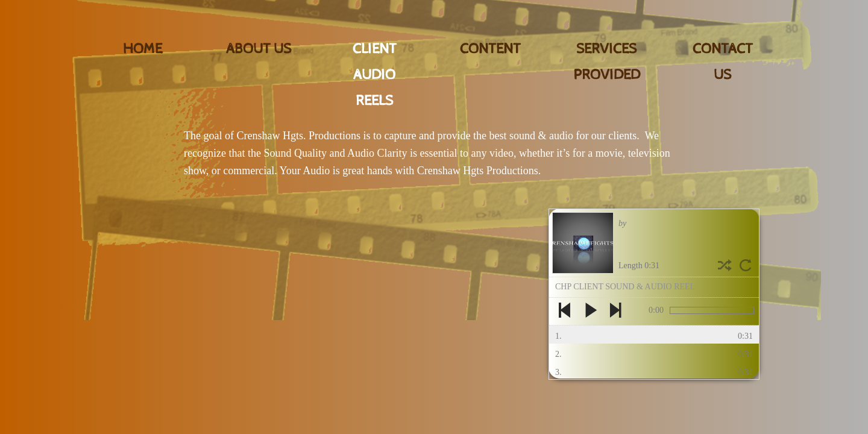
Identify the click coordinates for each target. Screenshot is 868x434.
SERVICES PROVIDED (607, 62)
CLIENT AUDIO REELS (375, 75)
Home (143, 49)
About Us (259, 49)
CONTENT (490, 49)
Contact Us (723, 62)
